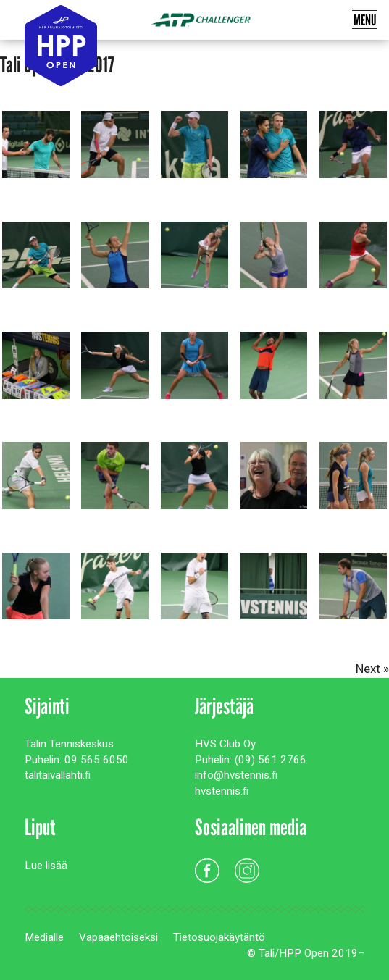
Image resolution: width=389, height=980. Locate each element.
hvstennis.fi (222, 791)
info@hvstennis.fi (236, 775)
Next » (372, 669)
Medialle (44, 937)
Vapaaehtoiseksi (118, 937)
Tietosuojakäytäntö (219, 937)
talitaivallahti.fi (58, 775)
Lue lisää (46, 866)
